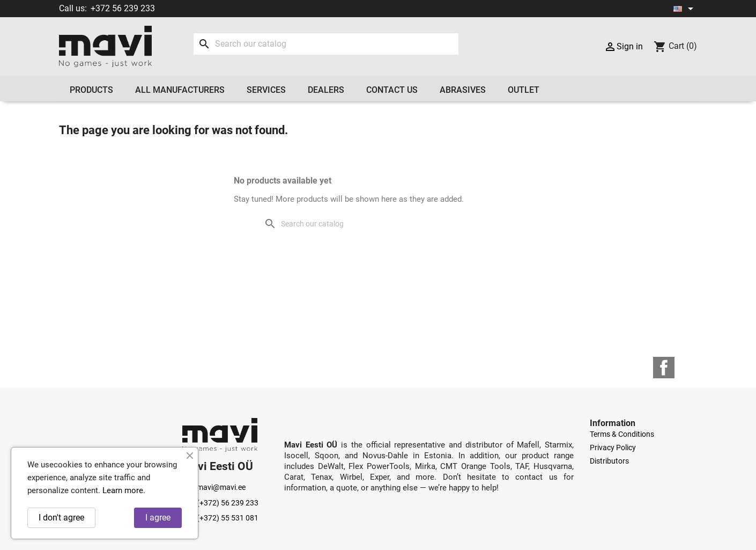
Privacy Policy (613, 448)
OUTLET (524, 90)
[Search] (326, 44)
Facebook (664, 368)
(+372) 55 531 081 (220, 518)
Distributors (609, 461)
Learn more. (124, 490)
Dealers (326, 90)
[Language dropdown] (685, 9)
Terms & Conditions (622, 434)
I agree (158, 518)
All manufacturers (180, 90)
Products (91, 90)
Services (266, 90)
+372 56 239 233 (123, 8)
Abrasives (463, 90)
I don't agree (61, 518)
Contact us (392, 90)
